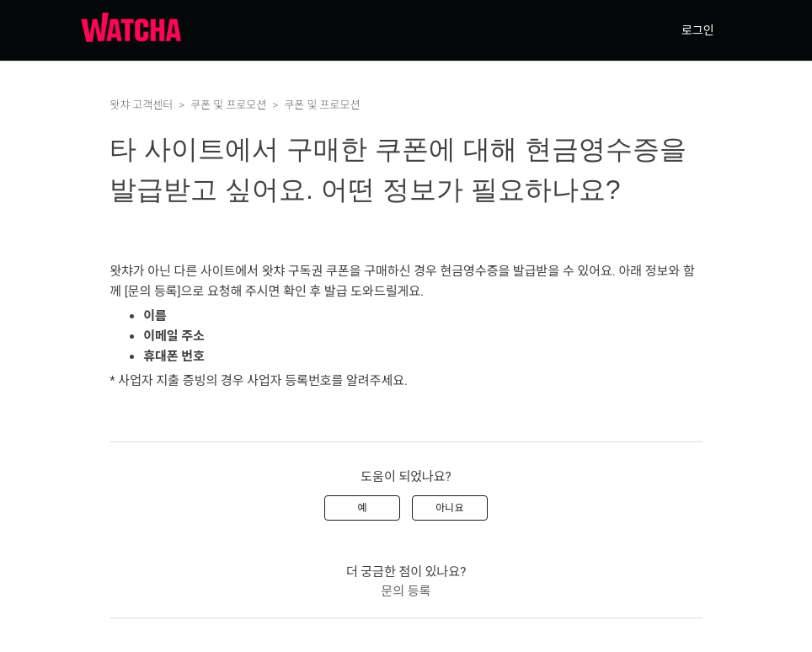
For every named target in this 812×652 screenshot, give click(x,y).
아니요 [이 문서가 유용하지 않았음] (449, 508)
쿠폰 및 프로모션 (228, 105)
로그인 (698, 30)
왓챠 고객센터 (141, 105)
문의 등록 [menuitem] (406, 591)
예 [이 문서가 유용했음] (363, 508)
